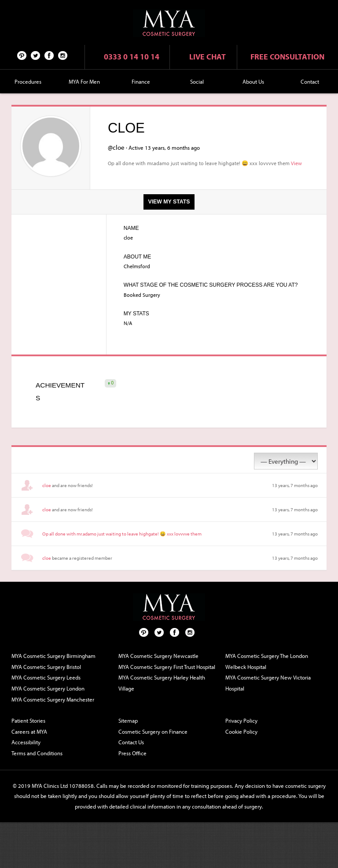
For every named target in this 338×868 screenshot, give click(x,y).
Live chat (208, 57)
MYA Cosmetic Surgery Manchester (53, 699)
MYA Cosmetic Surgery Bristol (46, 667)
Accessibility (26, 742)
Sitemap (128, 720)
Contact (310, 81)
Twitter (36, 55)
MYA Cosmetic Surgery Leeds (46, 677)
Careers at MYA (29, 731)
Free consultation (287, 57)
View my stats (169, 202)
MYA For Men (84, 81)
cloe (47, 485)
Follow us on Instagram (63, 55)
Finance (141, 81)
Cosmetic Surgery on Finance (153, 731)
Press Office (132, 753)
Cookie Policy (241, 731)
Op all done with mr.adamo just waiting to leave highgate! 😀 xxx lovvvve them (122, 534)
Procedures (28, 81)
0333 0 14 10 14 (132, 57)
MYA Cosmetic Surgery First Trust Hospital (167, 667)
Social (197, 81)
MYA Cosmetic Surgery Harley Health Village (162, 683)
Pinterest (22, 55)
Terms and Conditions (37, 753)
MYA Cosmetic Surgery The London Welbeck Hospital (267, 661)
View (296, 163)
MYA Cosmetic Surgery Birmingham (53, 656)
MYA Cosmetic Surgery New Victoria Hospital (268, 683)
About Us (253, 81)
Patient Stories (28, 720)
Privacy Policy (241, 720)
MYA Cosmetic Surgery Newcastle (158, 656)
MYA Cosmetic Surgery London (48, 688)
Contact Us (131, 742)
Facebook (49, 55)
